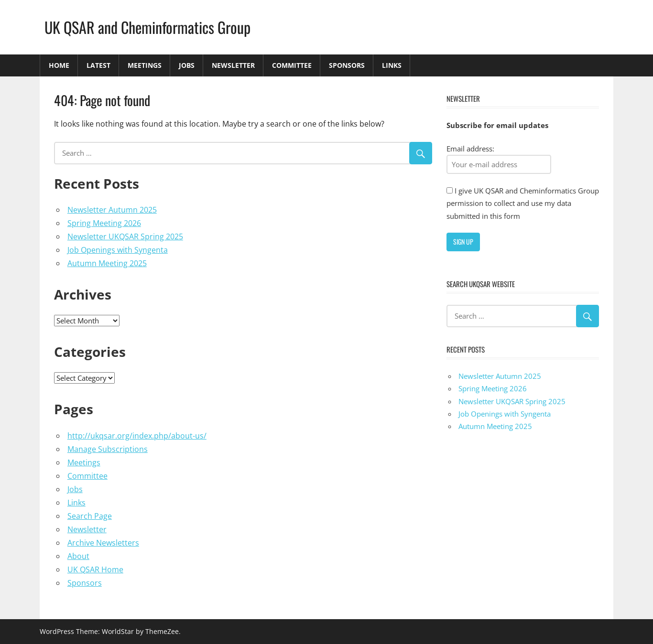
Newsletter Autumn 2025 (112, 210)
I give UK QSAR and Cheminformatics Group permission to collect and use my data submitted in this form (523, 203)
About (78, 556)
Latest (98, 65)
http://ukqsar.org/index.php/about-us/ (137, 436)
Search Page (90, 516)
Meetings (145, 65)
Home (59, 65)
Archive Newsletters (103, 543)
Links (392, 65)
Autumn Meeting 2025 (107, 263)
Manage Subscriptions (108, 449)
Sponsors (347, 65)
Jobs (187, 65)
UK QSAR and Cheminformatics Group (147, 27)
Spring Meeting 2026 (104, 223)
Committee (292, 65)
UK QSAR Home (95, 569)
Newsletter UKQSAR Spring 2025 (125, 236)
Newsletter (233, 65)
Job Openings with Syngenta (118, 250)
